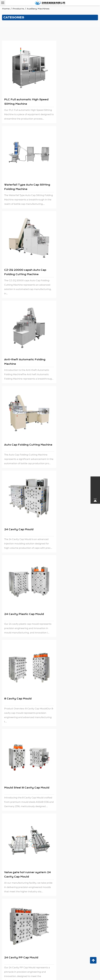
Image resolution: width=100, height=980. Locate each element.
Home (6, 9)
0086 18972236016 (25, 931)
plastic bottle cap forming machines (47, 589)
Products (18, 9)
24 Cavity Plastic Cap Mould (24, 338)
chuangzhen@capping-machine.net (28, 927)
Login (71, 974)
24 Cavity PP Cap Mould (21, 501)
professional (84, 585)
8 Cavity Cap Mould (67, 338)
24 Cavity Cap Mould (68, 256)
